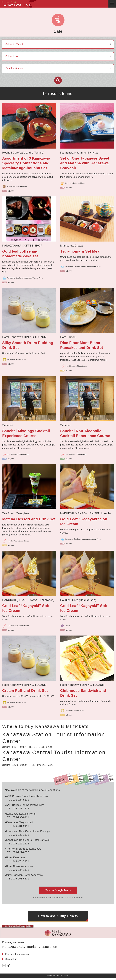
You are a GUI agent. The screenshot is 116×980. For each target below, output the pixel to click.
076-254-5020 (45, 765)
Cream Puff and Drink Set (25, 691)
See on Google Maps (58, 890)
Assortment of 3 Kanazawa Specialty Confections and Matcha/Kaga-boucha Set (26, 163)
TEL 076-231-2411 (18, 826)
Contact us (11, 961)
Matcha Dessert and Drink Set (29, 519)
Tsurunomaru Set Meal (80, 251)
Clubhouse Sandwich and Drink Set (83, 693)
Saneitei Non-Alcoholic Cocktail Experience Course (85, 433)
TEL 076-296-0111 (18, 817)
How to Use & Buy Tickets (58, 918)
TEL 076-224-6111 (18, 800)
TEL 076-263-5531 (18, 879)
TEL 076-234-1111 (18, 870)
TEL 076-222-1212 (18, 844)
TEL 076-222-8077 (18, 852)
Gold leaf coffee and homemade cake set (20, 254)
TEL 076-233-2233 (18, 809)
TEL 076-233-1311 (18, 835)
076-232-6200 (44, 747)
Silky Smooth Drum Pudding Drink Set (28, 345)
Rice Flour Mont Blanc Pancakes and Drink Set (82, 345)
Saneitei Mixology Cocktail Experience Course (26, 433)
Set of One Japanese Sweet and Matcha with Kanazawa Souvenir (85, 163)
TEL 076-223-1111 (18, 861)
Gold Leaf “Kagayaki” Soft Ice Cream (84, 521)
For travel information (18, 956)
